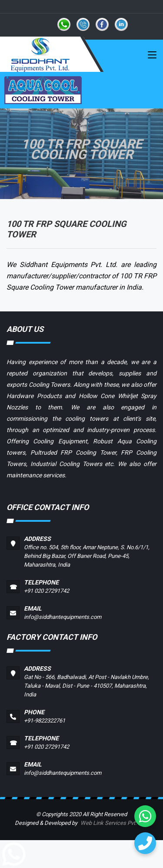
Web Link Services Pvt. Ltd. (114, 823)
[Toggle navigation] (152, 57)
